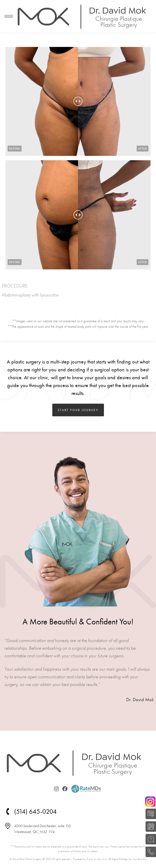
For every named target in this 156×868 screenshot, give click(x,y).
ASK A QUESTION (150, 839)
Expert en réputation (97, 859)
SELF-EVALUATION (150, 814)
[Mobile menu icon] (9, 16)
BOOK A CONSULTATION (150, 827)
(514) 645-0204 (150, 852)
